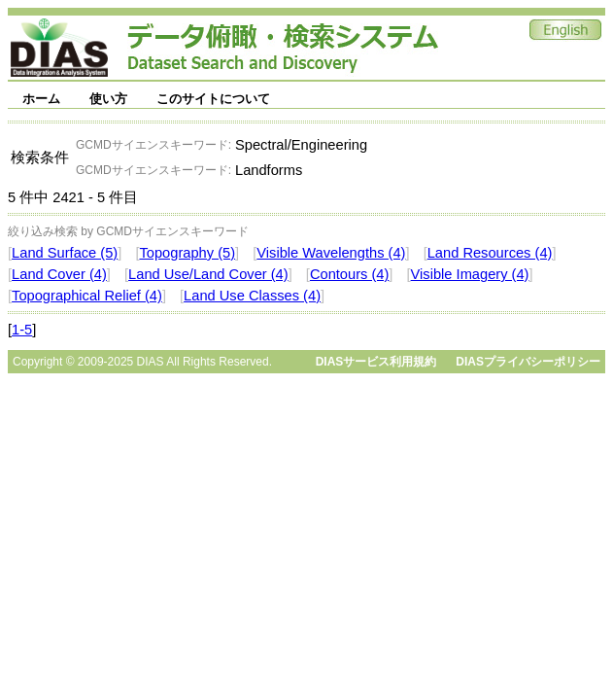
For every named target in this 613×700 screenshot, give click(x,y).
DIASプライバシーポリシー (528, 362)
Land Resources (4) (490, 253)
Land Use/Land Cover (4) (208, 274)
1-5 (22, 330)
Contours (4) (349, 274)
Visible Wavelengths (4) (331, 253)
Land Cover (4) (59, 274)
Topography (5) (187, 253)
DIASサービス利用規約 (376, 362)
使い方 (108, 99)
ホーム (41, 99)
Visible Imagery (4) (470, 274)
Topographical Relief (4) (87, 296)
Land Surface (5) (65, 253)
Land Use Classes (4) (252, 296)
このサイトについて (213, 99)
